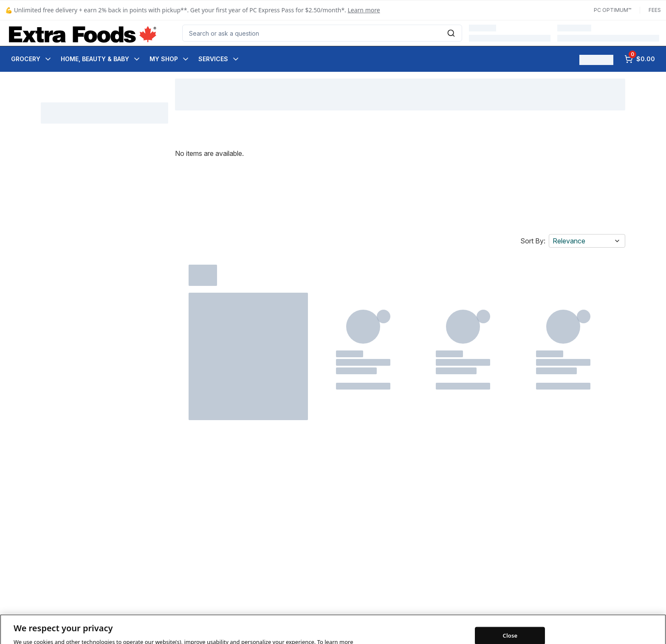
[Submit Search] (451, 33)
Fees (655, 10)
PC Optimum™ (612, 10)
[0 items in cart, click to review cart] (640, 59)
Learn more (364, 10)
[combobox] (322, 33)
